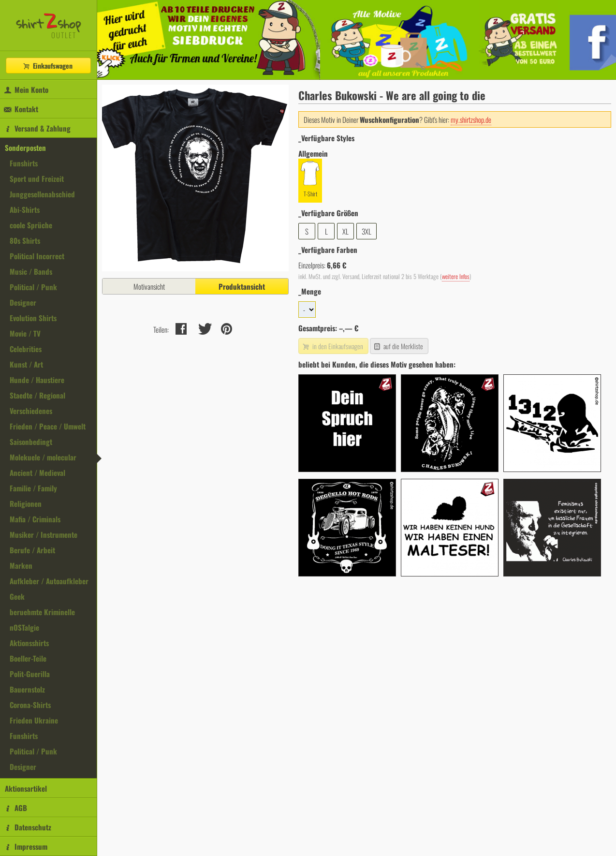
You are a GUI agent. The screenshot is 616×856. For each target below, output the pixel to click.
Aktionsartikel (26, 788)
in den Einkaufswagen (332, 346)
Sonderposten (25, 148)
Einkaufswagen (47, 66)
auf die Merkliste (398, 346)
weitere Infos (456, 276)
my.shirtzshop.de (471, 119)
